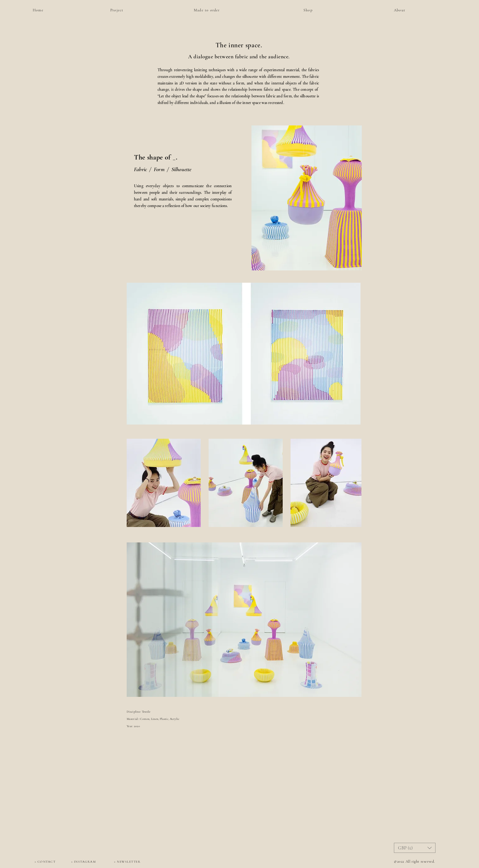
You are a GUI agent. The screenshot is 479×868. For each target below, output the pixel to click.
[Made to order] (208, 10)
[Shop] (321, 10)
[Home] (47, 10)
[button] (415, 848)
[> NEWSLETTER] (127, 862)
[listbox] (415, 848)
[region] (333, 23)
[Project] (124, 10)
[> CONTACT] (45, 862)
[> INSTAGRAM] (84, 862)
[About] (408, 10)
